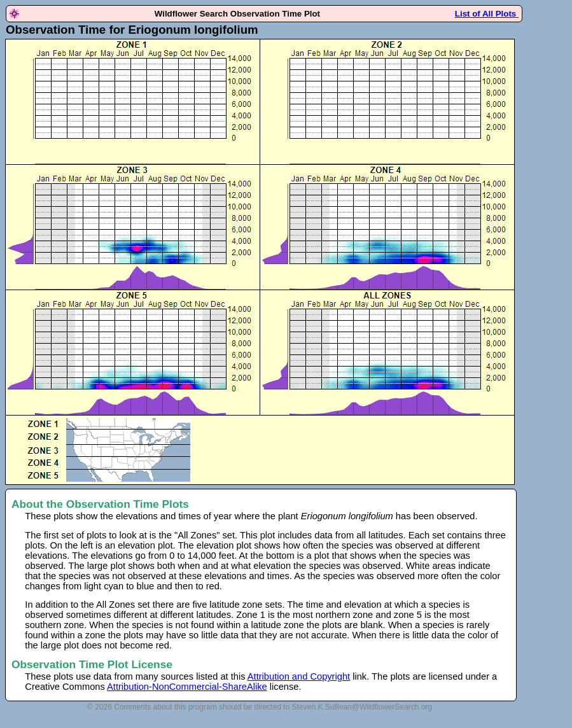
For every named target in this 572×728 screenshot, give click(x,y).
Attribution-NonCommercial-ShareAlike (187, 687)
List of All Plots (487, 14)
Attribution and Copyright (299, 676)
